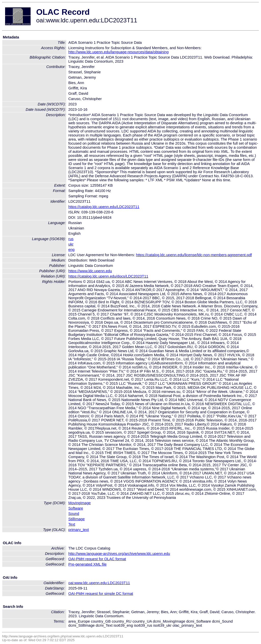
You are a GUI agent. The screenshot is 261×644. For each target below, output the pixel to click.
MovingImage (80, 503)
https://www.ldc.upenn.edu (90, 271)
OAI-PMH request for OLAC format (97, 559)
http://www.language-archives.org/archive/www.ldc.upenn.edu (119, 554)
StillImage (76, 519)
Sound (74, 514)
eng (71, 250)
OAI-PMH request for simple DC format (101, 594)
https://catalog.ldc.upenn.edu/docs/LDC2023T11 (108, 276)
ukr (71, 244)
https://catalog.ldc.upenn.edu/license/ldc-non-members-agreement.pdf (194, 255)
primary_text (79, 530)
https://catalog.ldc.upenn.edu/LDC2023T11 (104, 207)
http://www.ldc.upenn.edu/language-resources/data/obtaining (119, 52)
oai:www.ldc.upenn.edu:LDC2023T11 (99, 583)
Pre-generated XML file (87, 564)
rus (71, 239)
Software (76, 508)
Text (72, 524)
